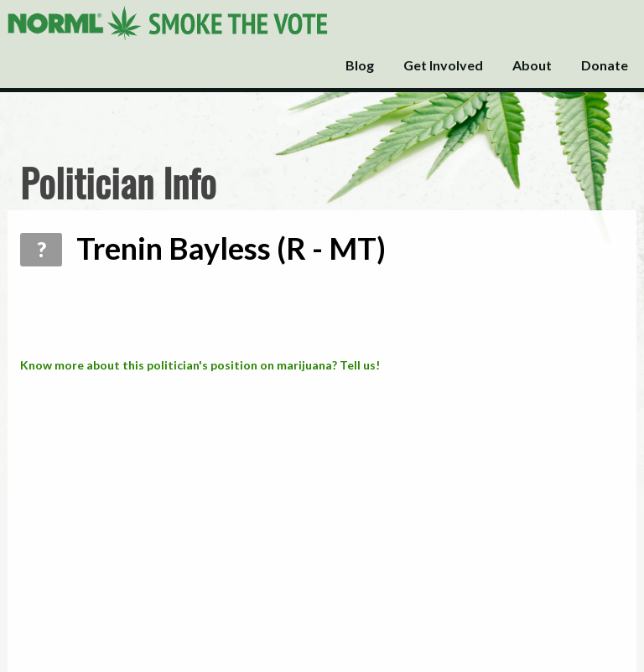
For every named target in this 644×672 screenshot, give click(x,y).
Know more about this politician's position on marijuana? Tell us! (200, 365)
